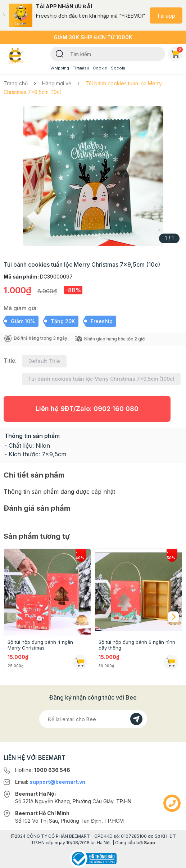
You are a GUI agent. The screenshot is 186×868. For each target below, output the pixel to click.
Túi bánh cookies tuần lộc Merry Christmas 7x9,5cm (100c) (101, 379)
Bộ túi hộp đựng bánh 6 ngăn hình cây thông (137, 645)
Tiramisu (81, 68)
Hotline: (43, 770)
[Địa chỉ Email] (93, 719)
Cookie (100, 68)
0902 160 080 (116, 409)
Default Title (44, 361)
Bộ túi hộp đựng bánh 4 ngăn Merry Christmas (40, 645)
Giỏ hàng (177, 53)
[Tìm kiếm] (60, 53)
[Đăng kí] (136, 719)
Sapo (149, 843)
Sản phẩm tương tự (37, 536)
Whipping (60, 68)
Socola (118, 68)
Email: (50, 782)
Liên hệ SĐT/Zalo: (87, 409)
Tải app (166, 15)
